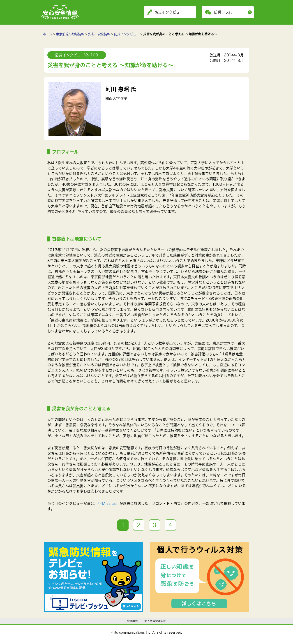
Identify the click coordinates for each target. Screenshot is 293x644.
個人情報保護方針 (155, 621)
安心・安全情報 (99, 34)
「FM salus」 (109, 503)
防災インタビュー (127, 34)
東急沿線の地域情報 (70, 34)
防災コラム (223, 12)
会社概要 (132, 621)
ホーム (47, 34)
